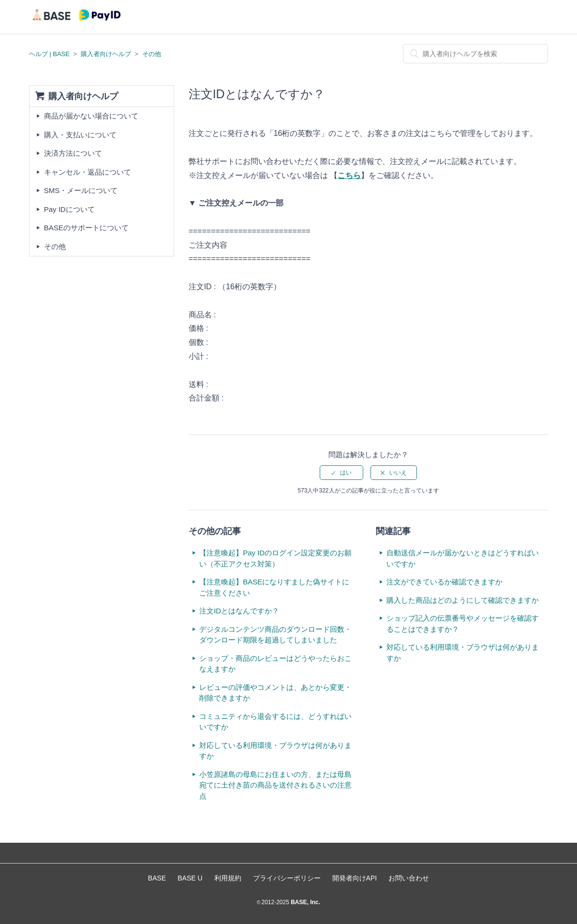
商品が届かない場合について (91, 116)
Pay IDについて (69, 209)
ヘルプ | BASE (49, 54)
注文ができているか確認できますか (444, 582)
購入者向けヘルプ (106, 54)
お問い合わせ (409, 878)
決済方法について (73, 153)
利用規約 (228, 878)
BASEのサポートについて (86, 228)
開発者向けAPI (355, 878)
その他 (152, 54)
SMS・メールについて (81, 190)
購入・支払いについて (80, 135)
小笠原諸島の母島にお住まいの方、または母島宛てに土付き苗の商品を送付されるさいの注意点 (275, 785)
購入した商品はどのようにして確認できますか (463, 600)
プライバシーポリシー (287, 878)
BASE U (190, 878)
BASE (157, 878)
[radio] (341, 473)
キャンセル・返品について (88, 172)
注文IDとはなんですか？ (239, 611)
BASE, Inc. (305, 902)
